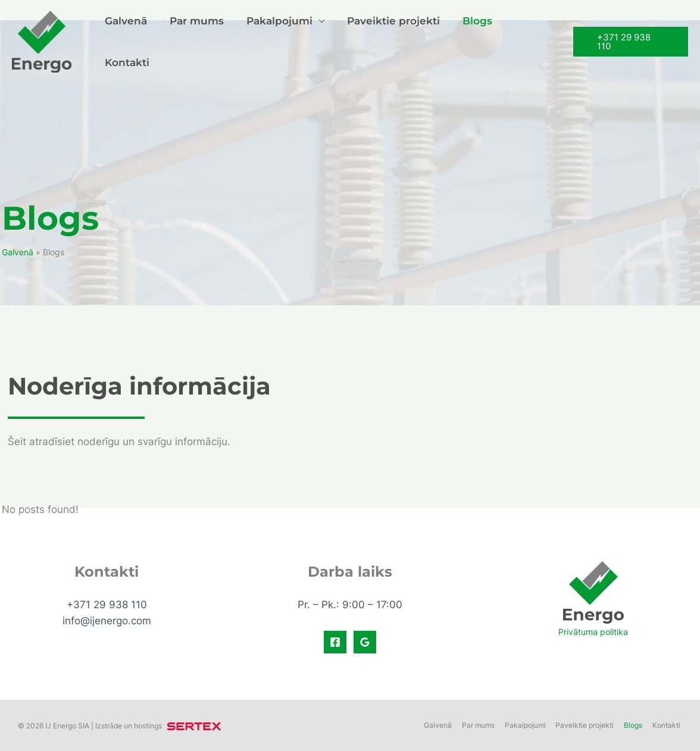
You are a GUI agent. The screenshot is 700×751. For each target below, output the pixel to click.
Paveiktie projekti (387, 41)
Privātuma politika (593, 632)
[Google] (365, 642)
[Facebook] (335, 642)
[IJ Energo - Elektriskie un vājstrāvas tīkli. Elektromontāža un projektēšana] (42, 40)
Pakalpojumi (276, 41)
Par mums (196, 41)
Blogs (469, 41)
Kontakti (526, 41)
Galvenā (127, 41)
